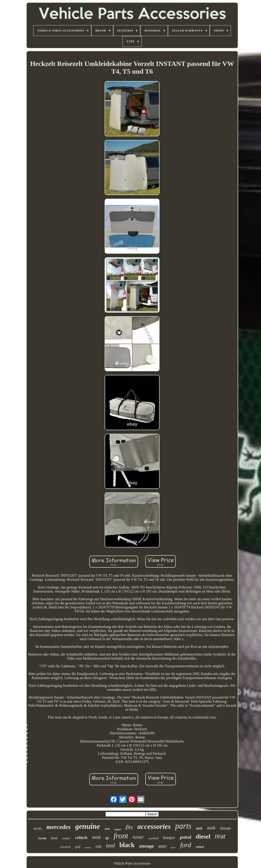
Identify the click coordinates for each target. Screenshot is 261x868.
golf (78, 847)
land (54, 838)
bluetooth (65, 847)
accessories (154, 826)
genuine (88, 826)
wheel (200, 847)
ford (186, 845)
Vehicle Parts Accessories (132, 863)
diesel (203, 837)
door (173, 847)
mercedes (58, 827)
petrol (186, 837)
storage (147, 846)
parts (183, 826)
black (127, 845)
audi (211, 828)
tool (110, 845)
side (98, 846)
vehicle (81, 838)
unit (199, 828)
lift (107, 838)
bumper (169, 838)
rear (220, 836)
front (121, 836)
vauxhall (153, 838)
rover (138, 837)
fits (129, 827)
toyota (42, 838)
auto (162, 846)
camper (66, 838)
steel (107, 829)
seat (96, 837)
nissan (225, 828)
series (38, 828)
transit (88, 848)
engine (118, 829)
